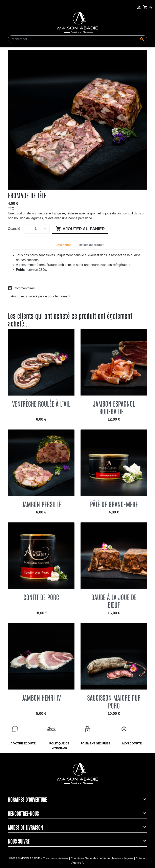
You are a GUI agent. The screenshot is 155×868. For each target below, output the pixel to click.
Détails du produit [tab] (91, 245)
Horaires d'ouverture (27, 799)
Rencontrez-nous (23, 813)
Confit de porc (41, 597)
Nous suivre (19, 841)
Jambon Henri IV (41, 697)
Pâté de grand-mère (114, 504)
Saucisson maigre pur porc (114, 701)
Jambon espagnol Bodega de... (114, 407)
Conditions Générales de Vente (90, 858)
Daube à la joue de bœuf (114, 601)
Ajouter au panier (80, 229)
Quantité (14, 229)
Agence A (77, 863)
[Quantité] (36, 229)
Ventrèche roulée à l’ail (41, 403)
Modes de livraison (25, 827)
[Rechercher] (77, 39)
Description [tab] (63, 245)
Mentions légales (123, 858)
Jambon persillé (41, 504)
